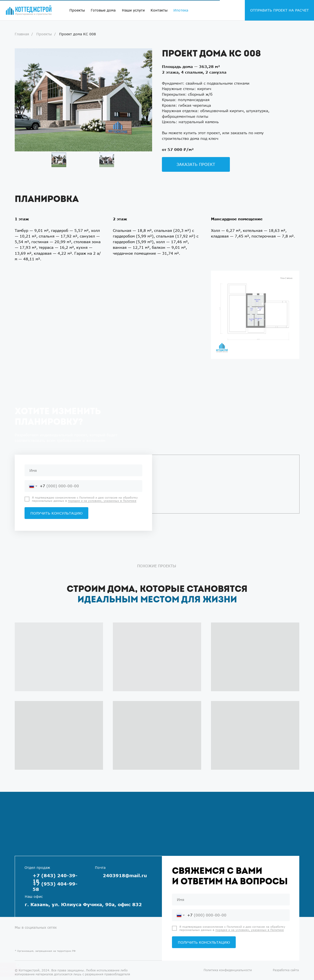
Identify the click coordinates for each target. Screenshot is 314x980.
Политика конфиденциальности (228, 970)
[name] (83, 470)
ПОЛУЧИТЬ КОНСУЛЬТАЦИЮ (56, 513)
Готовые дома (103, 10)
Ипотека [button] (181, 10)
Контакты (159, 10)
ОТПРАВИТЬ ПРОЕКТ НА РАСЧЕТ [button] (280, 10)
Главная (22, 34)
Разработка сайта (286, 970)
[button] (196, 164)
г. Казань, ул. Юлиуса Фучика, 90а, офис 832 (83, 904)
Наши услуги (133, 10)
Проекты (77, 10)
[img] (29, 10)
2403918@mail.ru (125, 875)
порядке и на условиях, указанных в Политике (102, 501)
